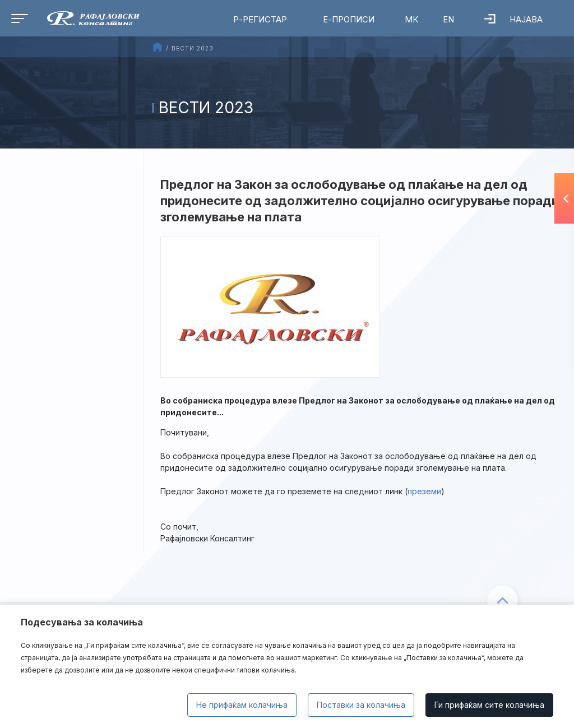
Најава (513, 19)
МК (411, 19)
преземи (424, 491)
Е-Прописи (349, 19)
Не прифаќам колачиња (242, 705)
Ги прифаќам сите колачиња (489, 705)
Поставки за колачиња (361, 705)
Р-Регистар (260, 19)
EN (448, 19)
